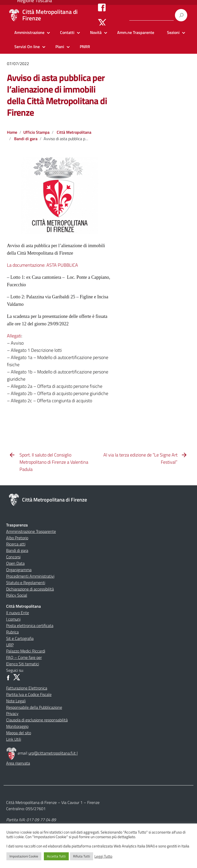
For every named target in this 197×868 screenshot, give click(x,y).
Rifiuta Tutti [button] (82, 856)
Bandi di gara (26, 139)
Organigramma (19, 570)
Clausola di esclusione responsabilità (37, 720)
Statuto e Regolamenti (26, 583)
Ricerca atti (16, 544)
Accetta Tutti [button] (56, 856)
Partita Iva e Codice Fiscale (29, 694)
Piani (60, 47)
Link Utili (14, 739)
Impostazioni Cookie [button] (24, 856)
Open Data (15, 563)
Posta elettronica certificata (30, 625)
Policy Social (17, 595)
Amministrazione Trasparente (31, 531)
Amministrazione (29, 32)
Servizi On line (27, 47)
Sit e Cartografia (20, 638)
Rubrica (12, 632)
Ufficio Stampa (36, 132)
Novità (96, 32)
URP (10, 645)
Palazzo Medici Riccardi (26, 651)
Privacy (12, 713)
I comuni (13, 619)
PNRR (85, 47)
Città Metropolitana (74, 132)
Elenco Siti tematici (23, 664)
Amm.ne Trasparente (136, 32)
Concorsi (13, 557)
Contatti (67, 32)
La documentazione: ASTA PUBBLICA (42, 265)
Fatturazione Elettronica (27, 688)
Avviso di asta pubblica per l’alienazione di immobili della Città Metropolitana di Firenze (57, 95)
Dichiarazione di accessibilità (30, 589)
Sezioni (173, 32)
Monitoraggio (17, 726)
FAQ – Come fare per (24, 657)
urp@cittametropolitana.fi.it (53, 753)
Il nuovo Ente (18, 613)
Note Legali (16, 701)
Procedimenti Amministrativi (30, 576)
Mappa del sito (19, 733)
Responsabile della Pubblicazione (34, 707)
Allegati (14, 336)
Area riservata (18, 763)
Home (12, 132)
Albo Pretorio (17, 538)
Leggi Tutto (103, 856)
